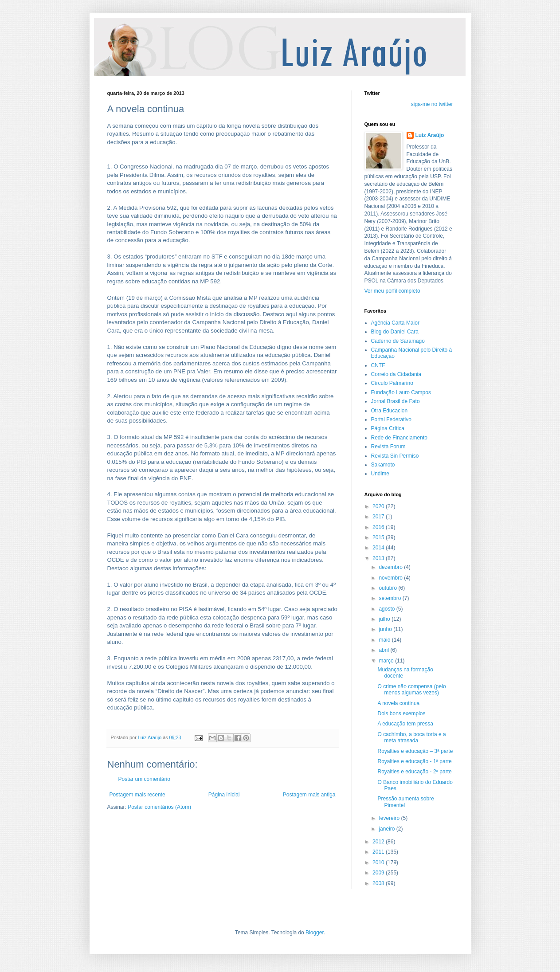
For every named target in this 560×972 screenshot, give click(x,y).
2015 (379, 537)
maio (385, 640)
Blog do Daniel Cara (395, 332)
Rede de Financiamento (399, 438)
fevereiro (390, 818)
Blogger (315, 933)
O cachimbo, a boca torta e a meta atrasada (411, 737)
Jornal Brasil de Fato (396, 401)
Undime (380, 474)
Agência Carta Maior (395, 323)
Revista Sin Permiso (395, 456)
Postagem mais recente (137, 795)
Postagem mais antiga (309, 795)
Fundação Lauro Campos (401, 392)
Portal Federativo (391, 419)
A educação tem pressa (405, 724)
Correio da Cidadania (396, 374)
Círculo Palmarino (392, 383)
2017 (379, 517)
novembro (391, 578)
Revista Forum (388, 447)
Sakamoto (383, 465)
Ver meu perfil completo (392, 291)
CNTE (378, 365)
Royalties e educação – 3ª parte (415, 751)
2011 (379, 852)
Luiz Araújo (430, 135)
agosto (387, 609)
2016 (379, 527)
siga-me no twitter (432, 104)
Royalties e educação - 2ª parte (414, 772)
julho (385, 619)
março (387, 661)
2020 (379, 506)
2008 (379, 883)
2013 (379, 558)
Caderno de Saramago (398, 341)
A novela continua (398, 703)
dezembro (391, 567)
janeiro (387, 829)
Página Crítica (388, 428)
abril (384, 650)
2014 (379, 548)
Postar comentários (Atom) (159, 807)
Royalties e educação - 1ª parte (414, 761)
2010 (379, 862)
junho (386, 629)
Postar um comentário (144, 779)
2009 (379, 873)
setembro (390, 598)
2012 (379, 842)
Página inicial (224, 795)
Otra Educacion (390, 411)
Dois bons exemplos (401, 713)
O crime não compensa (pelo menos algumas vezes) (411, 690)
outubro (388, 588)
